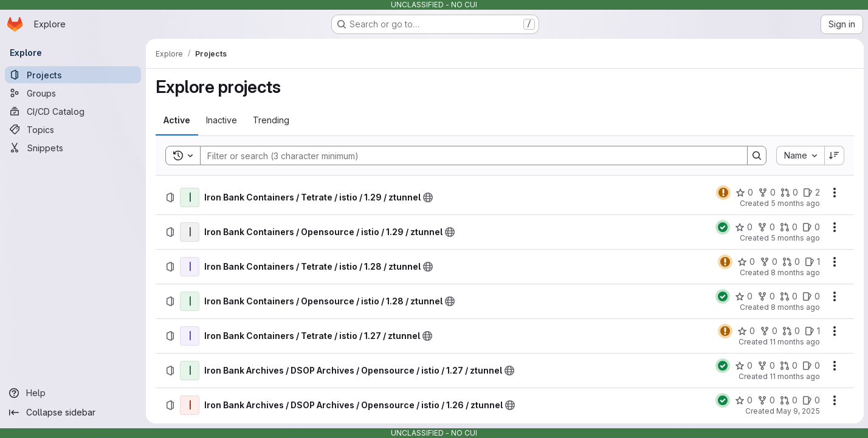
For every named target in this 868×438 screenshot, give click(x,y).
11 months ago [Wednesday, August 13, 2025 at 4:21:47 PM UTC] (794, 342)
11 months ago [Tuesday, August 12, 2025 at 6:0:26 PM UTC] (794, 376)
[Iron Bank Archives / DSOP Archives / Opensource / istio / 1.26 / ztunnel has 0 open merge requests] (788, 400)
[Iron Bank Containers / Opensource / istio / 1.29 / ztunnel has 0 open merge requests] (788, 227)
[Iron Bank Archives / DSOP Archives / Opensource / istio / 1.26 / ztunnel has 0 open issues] (811, 400)
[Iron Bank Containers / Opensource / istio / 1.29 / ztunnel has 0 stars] (743, 227)
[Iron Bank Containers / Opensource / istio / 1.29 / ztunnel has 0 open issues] (811, 227)
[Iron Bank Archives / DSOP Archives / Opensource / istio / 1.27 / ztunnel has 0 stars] (743, 366)
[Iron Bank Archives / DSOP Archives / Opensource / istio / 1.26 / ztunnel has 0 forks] (766, 400)
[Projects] (73, 75)
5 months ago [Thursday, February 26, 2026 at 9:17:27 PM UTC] (795, 203)
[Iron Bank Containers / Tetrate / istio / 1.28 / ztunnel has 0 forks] (768, 262)
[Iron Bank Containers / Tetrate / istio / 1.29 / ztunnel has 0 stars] (744, 193)
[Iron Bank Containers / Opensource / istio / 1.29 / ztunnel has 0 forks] (766, 227)
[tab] (177, 120)
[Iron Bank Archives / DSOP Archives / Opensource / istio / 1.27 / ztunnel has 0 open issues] (811, 366)
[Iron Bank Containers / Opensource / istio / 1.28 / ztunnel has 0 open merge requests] (788, 296)
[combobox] (800, 156)
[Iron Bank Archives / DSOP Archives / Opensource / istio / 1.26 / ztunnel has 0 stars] (743, 400)
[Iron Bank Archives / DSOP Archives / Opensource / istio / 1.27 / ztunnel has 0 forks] (766, 366)
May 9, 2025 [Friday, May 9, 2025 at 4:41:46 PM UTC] (797, 411)
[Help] (73, 393)
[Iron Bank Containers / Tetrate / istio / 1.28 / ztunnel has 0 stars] (746, 262)
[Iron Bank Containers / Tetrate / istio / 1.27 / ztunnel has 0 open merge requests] (790, 331)
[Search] (467, 156)
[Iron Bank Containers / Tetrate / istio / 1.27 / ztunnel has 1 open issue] (812, 331)
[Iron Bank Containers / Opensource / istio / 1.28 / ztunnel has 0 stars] (743, 296)
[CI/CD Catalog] (73, 111)
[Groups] (73, 93)
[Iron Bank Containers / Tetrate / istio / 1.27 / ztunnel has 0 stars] (746, 331)
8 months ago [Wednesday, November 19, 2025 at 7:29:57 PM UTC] (795, 272)
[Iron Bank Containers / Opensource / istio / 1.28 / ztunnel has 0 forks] (766, 296)
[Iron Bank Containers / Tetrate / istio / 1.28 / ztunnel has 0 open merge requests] (790, 262)
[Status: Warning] (723, 193)
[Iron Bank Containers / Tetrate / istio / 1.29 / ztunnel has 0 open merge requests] (789, 193)
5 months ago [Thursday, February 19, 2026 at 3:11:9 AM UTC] (795, 238)
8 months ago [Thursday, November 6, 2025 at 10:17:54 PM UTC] (795, 307)
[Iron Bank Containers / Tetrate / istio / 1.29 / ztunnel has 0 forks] (766, 193)
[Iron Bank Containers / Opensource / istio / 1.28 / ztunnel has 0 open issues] (811, 296)
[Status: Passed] (722, 227)
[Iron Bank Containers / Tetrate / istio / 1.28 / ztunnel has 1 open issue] (812, 262)
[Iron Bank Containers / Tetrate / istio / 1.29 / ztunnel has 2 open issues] (811, 193)
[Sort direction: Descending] (834, 156)
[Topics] (73, 129)
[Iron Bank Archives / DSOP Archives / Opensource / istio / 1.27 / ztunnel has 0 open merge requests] (788, 366)
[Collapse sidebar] (73, 412)
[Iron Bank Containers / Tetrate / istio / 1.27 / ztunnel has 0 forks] (768, 331)
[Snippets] (73, 148)
